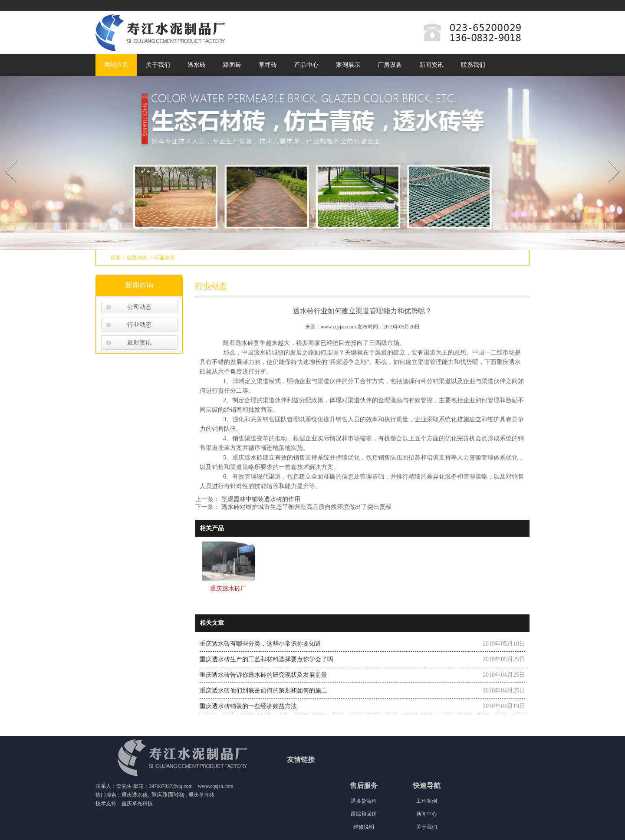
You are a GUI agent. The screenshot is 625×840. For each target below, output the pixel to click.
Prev (6, 157)
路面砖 (232, 65)
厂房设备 (390, 65)
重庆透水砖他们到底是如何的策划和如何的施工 (263, 691)
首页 (115, 258)
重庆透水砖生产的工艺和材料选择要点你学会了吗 (266, 659)
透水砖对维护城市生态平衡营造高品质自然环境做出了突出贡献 (306, 507)
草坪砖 (268, 65)
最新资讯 (139, 343)
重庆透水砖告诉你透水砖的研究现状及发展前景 (263, 675)
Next (609, 157)
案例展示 (348, 65)
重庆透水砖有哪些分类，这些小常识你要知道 (260, 644)
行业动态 (139, 325)
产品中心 (306, 65)
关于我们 (158, 65)
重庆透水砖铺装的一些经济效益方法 (248, 706)
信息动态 (137, 258)
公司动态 (139, 307)
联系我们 (473, 65)
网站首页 (116, 65)
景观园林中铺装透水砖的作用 (260, 499)
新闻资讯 (431, 65)
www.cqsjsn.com (339, 327)
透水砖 (197, 65)
